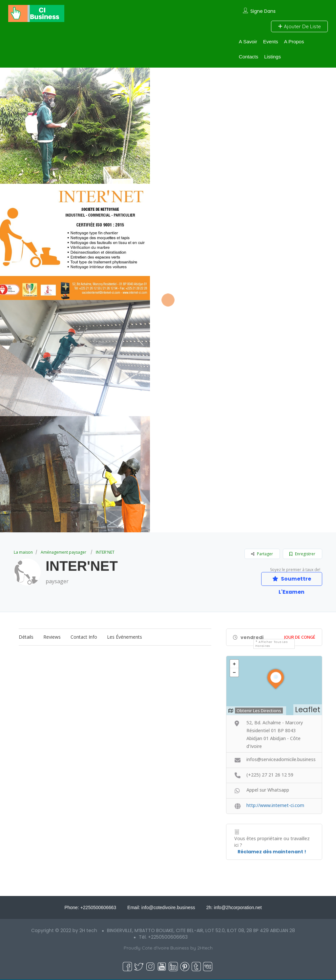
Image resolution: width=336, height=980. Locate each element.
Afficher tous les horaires (271, 644)
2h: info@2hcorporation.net (234, 908)
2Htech (205, 948)
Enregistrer (302, 554)
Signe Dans (263, 11)
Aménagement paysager (63, 552)
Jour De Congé (300, 637)
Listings (273, 57)
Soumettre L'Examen (291, 580)
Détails (26, 637)
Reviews (52, 637)
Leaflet (308, 710)
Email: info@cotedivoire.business (161, 908)
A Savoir (248, 42)
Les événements (125, 637)
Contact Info (84, 637)
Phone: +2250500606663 (90, 908)
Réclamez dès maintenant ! (272, 852)
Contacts (249, 57)
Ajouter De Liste (299, 26)
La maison (23, 552)
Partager (262, 554)
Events (271, 42)
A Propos (294, 42)
